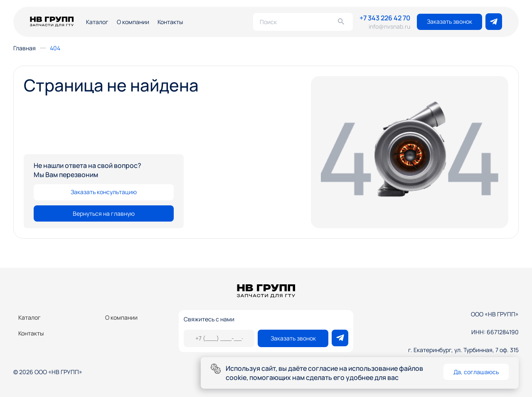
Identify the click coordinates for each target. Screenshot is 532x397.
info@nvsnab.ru (389, 26)
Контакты (170, 22)
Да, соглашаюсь (476, 372)
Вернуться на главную (104, 213)
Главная (25, 48)
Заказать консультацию (104, 192)
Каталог (97, 22)
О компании (133, 22)
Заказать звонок (449, 21)
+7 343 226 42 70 (385, 18)
